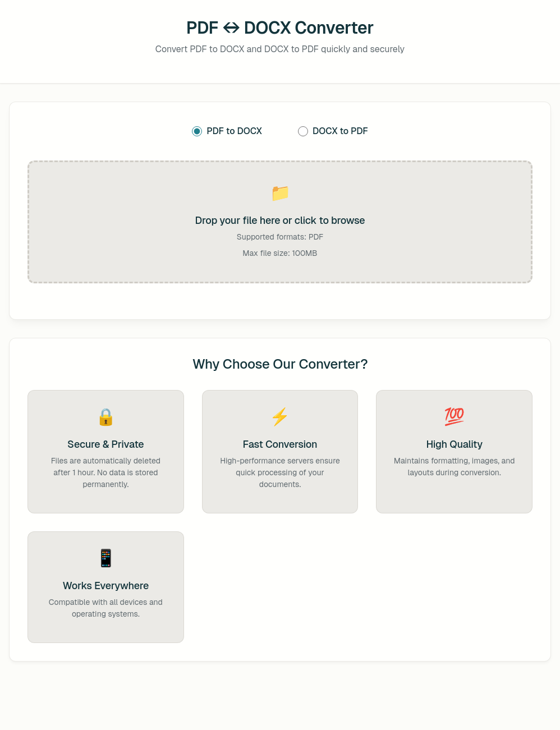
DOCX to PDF (333, 131)
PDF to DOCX (227, 131)
